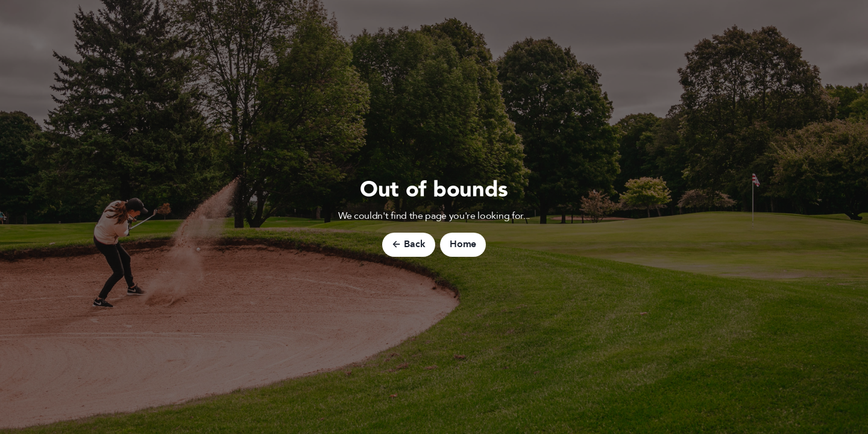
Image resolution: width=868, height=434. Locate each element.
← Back (409, 244)
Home (463, 244)
